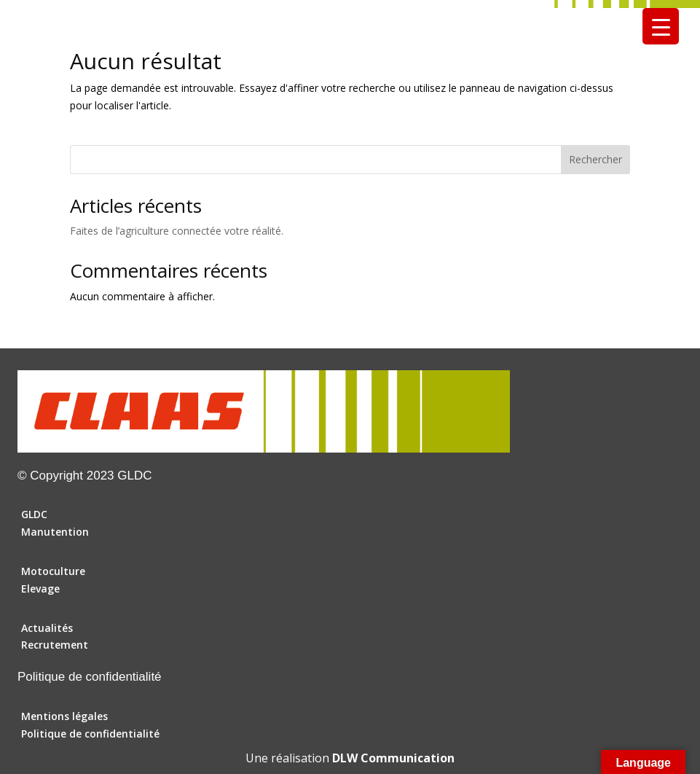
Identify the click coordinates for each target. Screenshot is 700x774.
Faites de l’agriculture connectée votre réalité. (177, 231)
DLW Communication (393, 758)
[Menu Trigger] (661, 26)
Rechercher (595, 159)
